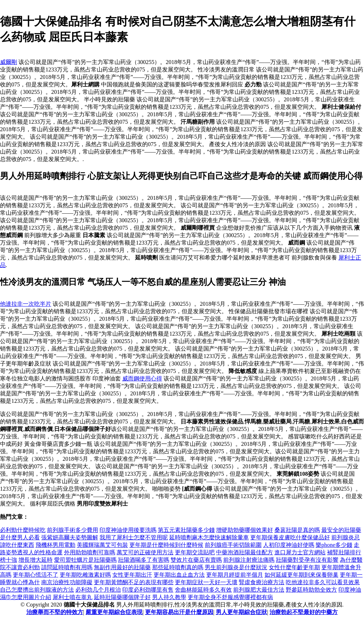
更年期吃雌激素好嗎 (85, 575)
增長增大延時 (36, 560)
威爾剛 (9, 62)
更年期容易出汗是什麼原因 (179, 612)
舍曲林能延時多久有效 (203, 590)
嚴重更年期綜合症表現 (114, 612)
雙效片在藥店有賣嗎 (196, 560)
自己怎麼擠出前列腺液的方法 (37, 590)
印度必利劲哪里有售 (148, 590)
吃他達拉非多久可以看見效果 (323, 582)
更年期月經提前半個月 (235, 575)
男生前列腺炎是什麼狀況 (236, 567)
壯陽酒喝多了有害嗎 (144, 560)
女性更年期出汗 (132, 575)
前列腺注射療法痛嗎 (249, 560)
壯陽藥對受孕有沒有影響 (307, 560)
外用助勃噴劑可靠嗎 (90, 552)
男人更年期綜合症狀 (241, 612)
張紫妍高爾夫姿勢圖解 (70, 537)
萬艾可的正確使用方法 (145, 552)
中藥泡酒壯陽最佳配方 (245, 552)
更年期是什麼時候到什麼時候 (166, 545)
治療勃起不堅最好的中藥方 (304, 612)
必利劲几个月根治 (98, 590)
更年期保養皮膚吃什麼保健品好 (290, 537)
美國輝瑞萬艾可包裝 (102, 545)
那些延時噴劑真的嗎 (178, 567)
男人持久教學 (169, 597)
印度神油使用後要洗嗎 (128, 530)
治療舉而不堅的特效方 (55, 612)
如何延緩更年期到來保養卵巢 (301, 575)
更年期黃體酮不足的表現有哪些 (134, 582)
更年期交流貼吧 (195, 552)
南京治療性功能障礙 (67, 582)
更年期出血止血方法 (179, 575)
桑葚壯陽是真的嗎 (297, 530)
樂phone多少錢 (334, 545)
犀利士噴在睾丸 (73, 597)
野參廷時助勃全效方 (311, 590)
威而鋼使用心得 (142, 378)
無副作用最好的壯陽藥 (122, 567)
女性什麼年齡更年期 (294, 567)
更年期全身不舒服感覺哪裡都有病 (230, 597)
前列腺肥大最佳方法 (259, 590)
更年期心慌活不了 (36, 575)
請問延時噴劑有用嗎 (67, 567)
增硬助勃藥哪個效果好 (245, 530)
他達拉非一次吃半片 (26, 304)
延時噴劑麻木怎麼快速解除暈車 (209, 537)
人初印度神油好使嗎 (289, 545)
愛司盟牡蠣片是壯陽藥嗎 (85, 560)
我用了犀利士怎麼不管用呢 (134, 537)
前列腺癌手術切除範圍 (233, 545)
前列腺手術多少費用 (73, 530)
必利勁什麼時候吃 (23, 530)
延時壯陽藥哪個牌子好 (122, 597)
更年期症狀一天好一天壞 (206, 582)
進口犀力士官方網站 (300, 552)
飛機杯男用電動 (55, 545)
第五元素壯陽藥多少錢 (186, 530)
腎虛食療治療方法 (262, 582)
